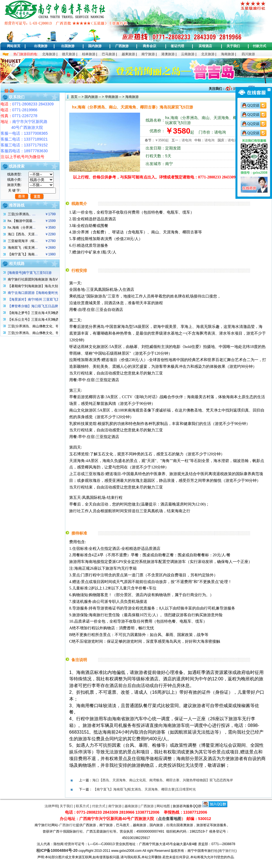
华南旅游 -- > (114, 97)
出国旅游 (68, 46)
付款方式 (259, 46)
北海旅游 (49, 54)
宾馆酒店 (205, 46)
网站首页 (14, 46)
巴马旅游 (109, 54)
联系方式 (83, 806)
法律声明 (51, 806)
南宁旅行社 (227, 851)
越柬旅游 (128, 54)
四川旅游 (248, 54)
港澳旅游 (168, 54)
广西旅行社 (68, 825)
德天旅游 (69, 54)
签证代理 (177, 46)
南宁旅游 (148, 54)
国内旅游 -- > (94, 97)
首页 (74, 97)
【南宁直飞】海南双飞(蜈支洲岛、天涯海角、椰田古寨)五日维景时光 (145, 789)
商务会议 (150, 46)
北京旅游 (208, 54)
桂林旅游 (89, 54)
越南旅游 (131, 806)
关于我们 (233, 46)
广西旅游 (122, 46)
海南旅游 (228, 54)
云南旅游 (188, 54)
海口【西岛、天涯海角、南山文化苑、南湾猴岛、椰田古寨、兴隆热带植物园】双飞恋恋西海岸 (163, 780)
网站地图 (163, 806)
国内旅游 (95, 46)
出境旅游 (41, 46)
